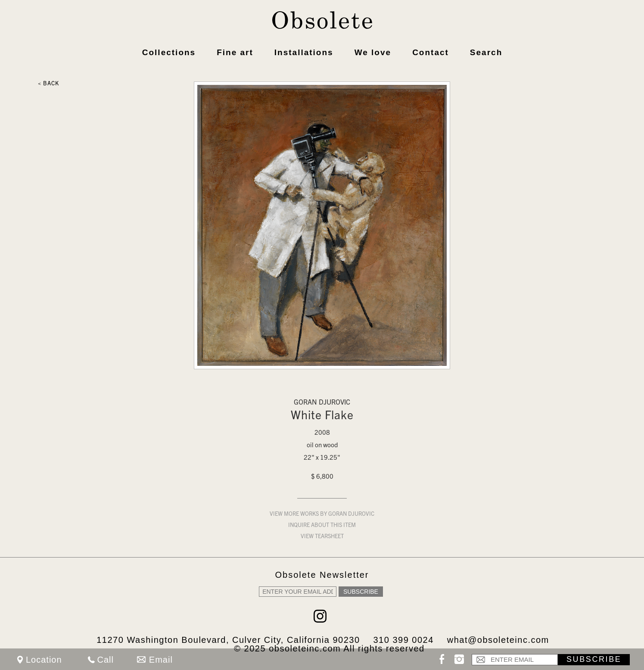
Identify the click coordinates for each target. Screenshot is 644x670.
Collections (169, 52)
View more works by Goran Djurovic (322, 515)
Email (161, 660)
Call (106, 660)
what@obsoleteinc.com (498, 640)
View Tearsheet (322, 537)
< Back (48, 84)
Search (486, 52)
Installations (304, 52)
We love (373, 52)
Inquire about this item (322, 526)
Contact (431, 52)
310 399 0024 (403, 640)
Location (44, 660)
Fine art (235, 52)
